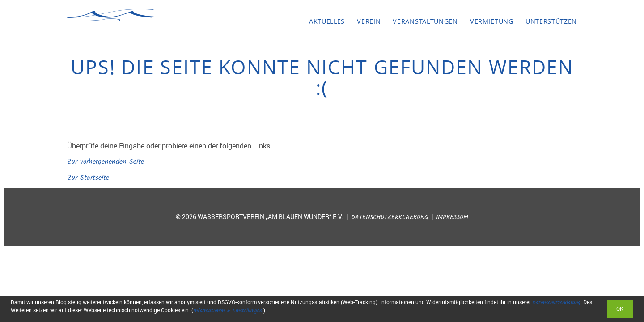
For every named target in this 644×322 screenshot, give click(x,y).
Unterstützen (551, 21)
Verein (369, 21)
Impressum (452, 218)
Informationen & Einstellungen (228, 311)
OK (620, 309)
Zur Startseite (88, 178)
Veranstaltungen (425, 21)
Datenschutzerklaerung (390, 218)
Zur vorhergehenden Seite (106, 162)
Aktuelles (327, 21)
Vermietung (492, 21)
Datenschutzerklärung (556, 303)
